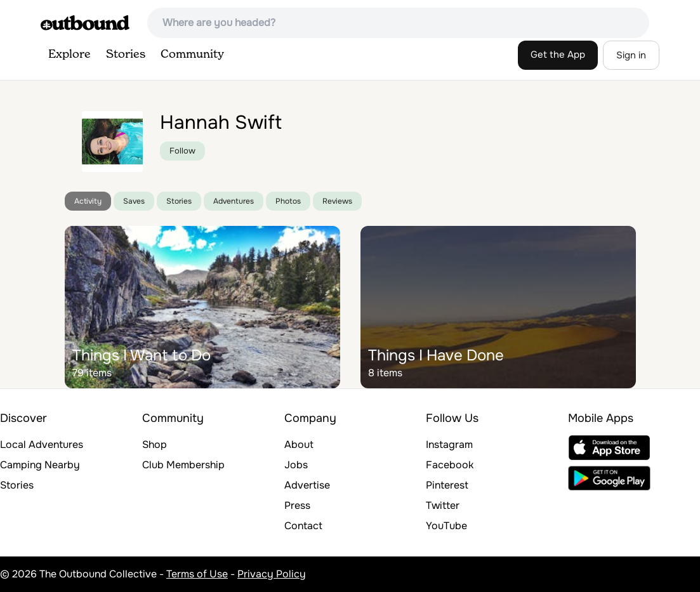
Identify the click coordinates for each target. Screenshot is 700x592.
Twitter (443, 505)
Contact (303, 526)
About (299, 444)
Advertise (307, 485)
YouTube (446, 526)
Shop (155, 444)
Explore (69, 55)
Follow (182, 151)
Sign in (631, 55)
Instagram (449, 444)
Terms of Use (197, 574)
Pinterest (447, 485)
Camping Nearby (40, 465)
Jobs (296, 465)
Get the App (558, 55)
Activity (88, 201)
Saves (134, 201)
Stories (126, 55)
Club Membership (183, 465)
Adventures (234, 201)
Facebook (450, 465)
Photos (288, 201)
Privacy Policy (272, 574)
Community (192, 55)
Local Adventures (42, 444)
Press (297, 505)
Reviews (337, 201)
